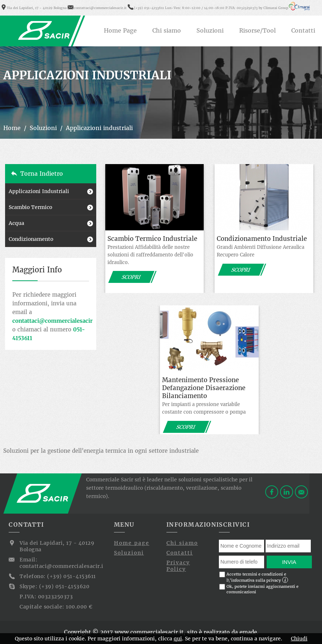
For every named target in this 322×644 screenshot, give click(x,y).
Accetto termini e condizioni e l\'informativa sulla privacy (254, 577)
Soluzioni (43, 128)
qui (178, 639)
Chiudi (299, 639)
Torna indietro (42, 173)
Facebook (272, 492)
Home (12, 128)
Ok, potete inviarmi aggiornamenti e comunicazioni (259, 589)
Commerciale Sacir (44, 30)
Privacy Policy (178, 566)
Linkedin (287, 492)
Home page (132, 543)
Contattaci (301, 492)
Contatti (180, 553)
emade (248, 632)
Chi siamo (182, 543)
